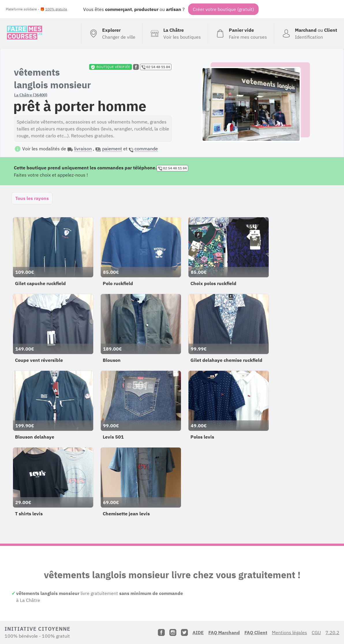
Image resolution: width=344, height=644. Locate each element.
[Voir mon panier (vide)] (241, 33)
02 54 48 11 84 (156, 67)
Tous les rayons (32, 198)
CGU (316, 632)
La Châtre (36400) (31, 95)
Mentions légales (289, 632)
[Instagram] (173, 632)
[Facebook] (161, 632)
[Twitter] (184, 632)
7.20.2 (332, 632)
